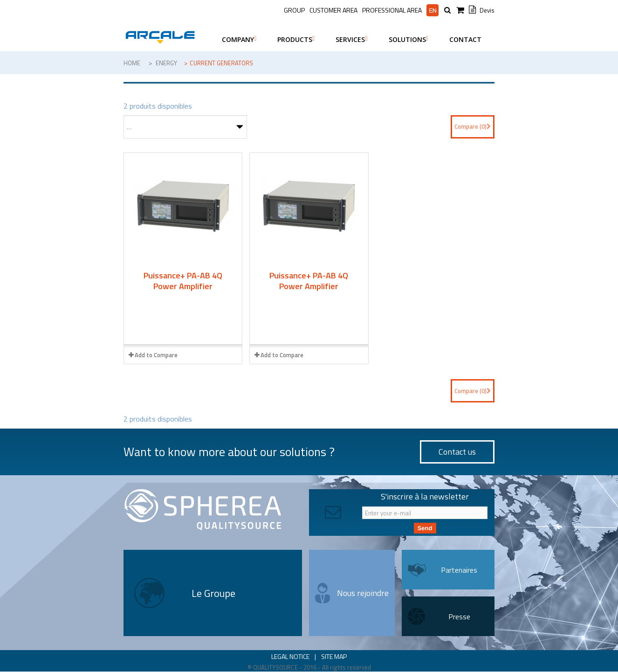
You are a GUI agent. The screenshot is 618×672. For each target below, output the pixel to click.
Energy (166, 63)
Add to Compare (156, 355)
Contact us (457, 452)
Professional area (392, 10)
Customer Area (333, 10)
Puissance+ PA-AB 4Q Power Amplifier (183, 281)
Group (294, 10)
